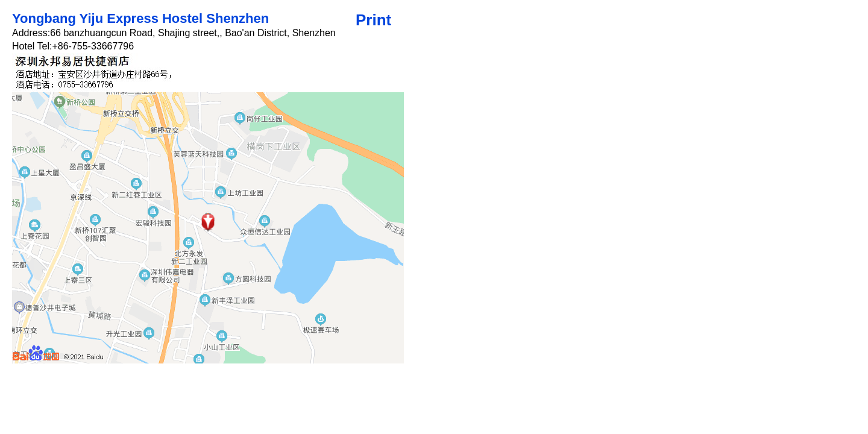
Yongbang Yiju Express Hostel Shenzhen (140, 18)
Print (373, 20)
